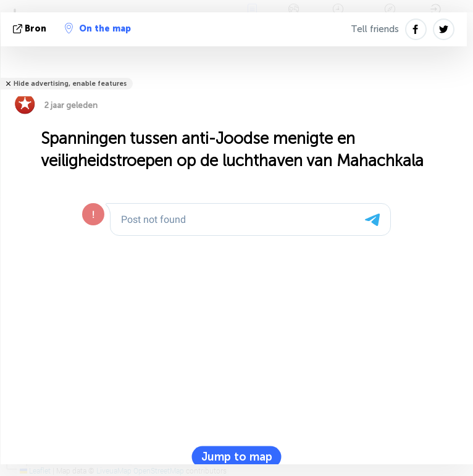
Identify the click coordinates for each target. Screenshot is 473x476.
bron (31, 29)
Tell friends (375, 29)
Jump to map (237, 457)
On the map (98, 28)
